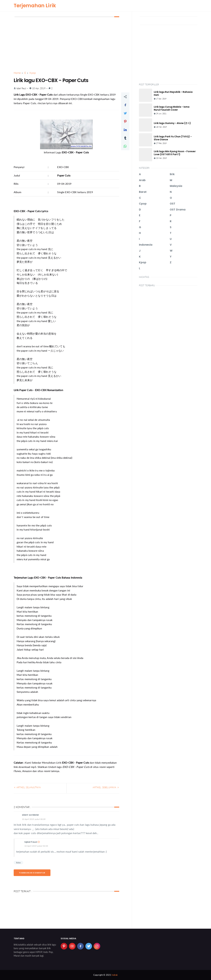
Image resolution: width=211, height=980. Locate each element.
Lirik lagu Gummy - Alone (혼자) (172, 123)
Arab (142, 180)
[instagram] (97, 946)
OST (173, 204)
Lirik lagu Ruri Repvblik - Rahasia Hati (173, 93)
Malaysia (176, 186)
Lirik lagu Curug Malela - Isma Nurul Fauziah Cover (172, 108)
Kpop (143, 262)
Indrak (115, 975)
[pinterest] (64, 946)
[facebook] (80, 946)
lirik (172, 174)
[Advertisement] (66, 44)
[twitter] (89, 946)
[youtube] (72, 946)
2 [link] (51, 88)
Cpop (143, 204)
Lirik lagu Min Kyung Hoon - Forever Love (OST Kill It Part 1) (175, 153)
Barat (143, 192)
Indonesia (146, 245)
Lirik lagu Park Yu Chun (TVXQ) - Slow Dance (173, 138)
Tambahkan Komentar (32, 873)
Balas (19, 863)
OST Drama (178, 210)
